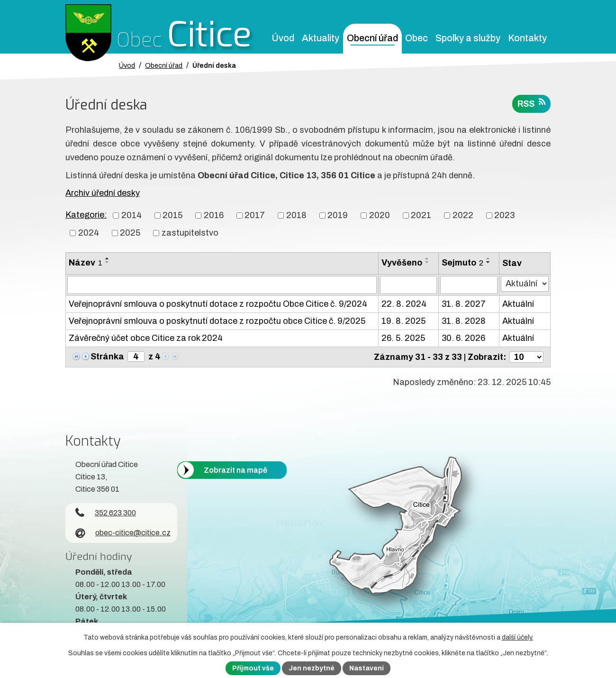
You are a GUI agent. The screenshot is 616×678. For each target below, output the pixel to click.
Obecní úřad (372, 38)
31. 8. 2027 (464, 304)
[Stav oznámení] (525, 284)
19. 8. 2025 (403, 321)
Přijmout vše (253, 668)
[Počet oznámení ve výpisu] (526, 357)
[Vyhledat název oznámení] (222, 285)
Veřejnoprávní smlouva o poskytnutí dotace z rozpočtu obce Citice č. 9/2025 (217, 321)
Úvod (283, 38)
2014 (131, 215)
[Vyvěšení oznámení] (408, 285)
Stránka (107, 357)
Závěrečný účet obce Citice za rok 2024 (146, 338)
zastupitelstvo (190, 233)
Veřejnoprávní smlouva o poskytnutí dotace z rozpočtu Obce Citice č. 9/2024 (218, 304)
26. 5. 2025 (403, 338)
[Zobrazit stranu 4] (136, 357)
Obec (417, 38)
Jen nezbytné (312, 668)
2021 (421, 215)
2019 (338, 215)
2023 (504, 215)
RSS (531, 103)
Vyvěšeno (402, 263)
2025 (130, 233)
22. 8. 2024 (404, 304)
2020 (380, 215)
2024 (89, 233)
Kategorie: (86, 215)
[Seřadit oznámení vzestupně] (108, 258)
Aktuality (321, 38)
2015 (172, 215)
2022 (463, 215)
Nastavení (367, 668)
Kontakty (527, 38)
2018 (296, 215)
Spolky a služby (468, 38)
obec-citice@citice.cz (123, 533)
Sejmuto (462, 263)
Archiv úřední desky (103, 193)
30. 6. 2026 (463, 338)
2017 (255, 215)
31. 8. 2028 (464, 321)
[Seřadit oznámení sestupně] (108, 262)
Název (86, 263)
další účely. (517, 637)
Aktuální (518, 304)
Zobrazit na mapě (236, 470)
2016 (214, 215)
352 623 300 (106, 513)
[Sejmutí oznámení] (469, 285)
